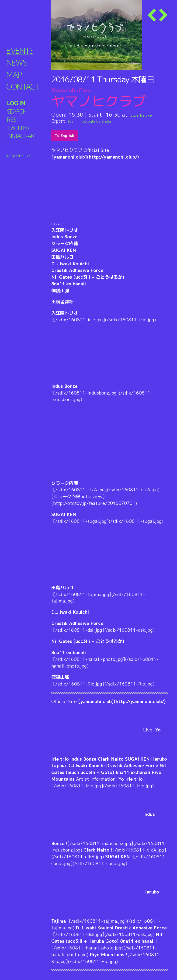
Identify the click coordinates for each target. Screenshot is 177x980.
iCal (72, 121)
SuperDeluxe (146, 114)
